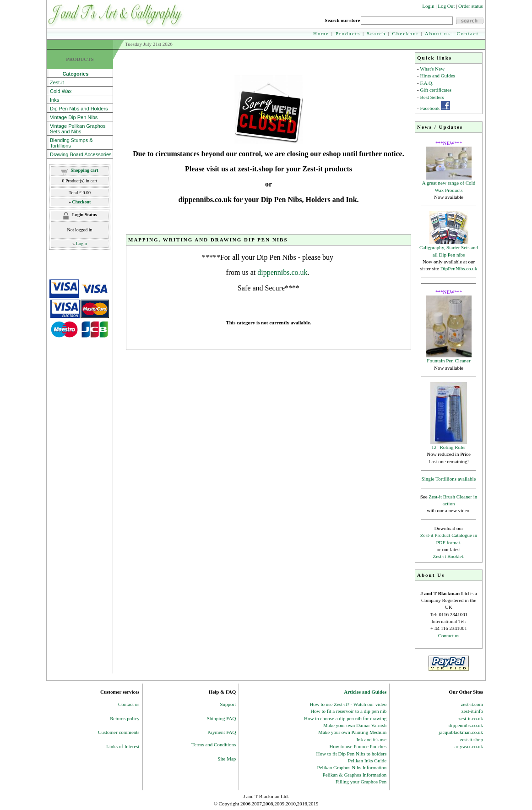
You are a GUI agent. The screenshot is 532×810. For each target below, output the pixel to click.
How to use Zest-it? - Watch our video (348, 704)
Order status (470, 6)
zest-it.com (472, 704)
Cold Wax (61, 91)
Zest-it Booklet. (448, 556)
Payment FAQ (222, 732)
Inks (54, 100)
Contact (468, 33)
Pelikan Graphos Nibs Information (352, 767)
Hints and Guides (437, 76)
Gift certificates (436, 90)
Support (228, 704)
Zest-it (57, 82)
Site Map (227, 759)
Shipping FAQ (222, 718)
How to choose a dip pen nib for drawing (345, 718)
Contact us (449, 635)
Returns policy (125, 718)
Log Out (446, 6)
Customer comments (119, 732)
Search (376, 33)
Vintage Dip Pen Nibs (74, 117)
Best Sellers (432, 97)
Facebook (430, 108)
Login (428, 6)
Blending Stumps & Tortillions (71, 143)
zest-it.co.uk (471, 718)
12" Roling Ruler (448, 447)
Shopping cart (84, 170)
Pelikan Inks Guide (367, 761)
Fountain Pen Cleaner (448, 361)
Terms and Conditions (214, 744)
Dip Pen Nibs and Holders (79, 109)
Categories (69, 74)
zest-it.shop (472, 739)
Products (348, 33)
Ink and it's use (371, 739)
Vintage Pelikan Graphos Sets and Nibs (78, 129)
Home (321, 33)
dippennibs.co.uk (282, 272)
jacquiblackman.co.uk (461, 732)
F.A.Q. (426, 83)
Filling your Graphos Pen (361, 782)
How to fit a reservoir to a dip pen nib (348, 711)
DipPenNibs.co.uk (459, 268)
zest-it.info (472, 711)
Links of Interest (123, 746)
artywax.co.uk (469, 746)
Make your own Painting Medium (352, 732)
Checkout (406, 33)
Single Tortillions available (449, 479)
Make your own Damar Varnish (355, 725)
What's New (432, 69)
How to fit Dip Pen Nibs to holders (352, 754)
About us (438, 33)
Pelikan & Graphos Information (355, 775)
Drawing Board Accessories (81, 154)
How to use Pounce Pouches (358, 746)
